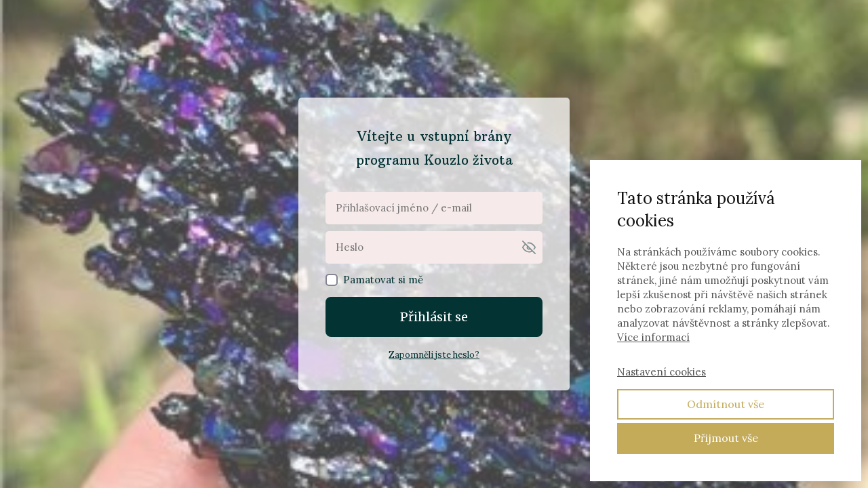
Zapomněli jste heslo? (434, 355)
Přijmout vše (726, 438)
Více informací (653, 337)
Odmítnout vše (726, 404)
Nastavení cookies (662, 372)
